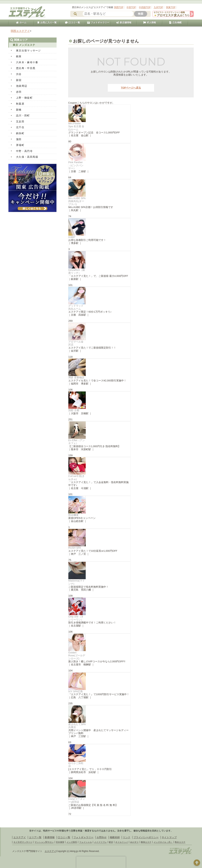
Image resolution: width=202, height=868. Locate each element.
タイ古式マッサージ (23, 842)
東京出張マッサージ (28, 51)
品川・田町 (23, 116)
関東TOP (171, 7)
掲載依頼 (115, 837)
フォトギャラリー (98, 22)
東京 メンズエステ (24, 45)
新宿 (19, 80)
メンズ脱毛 (72, 842)
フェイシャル (86, 842)
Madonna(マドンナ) (77, 582)
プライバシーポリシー (146, 837)
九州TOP (158, 7)
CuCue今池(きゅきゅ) (76, 478)
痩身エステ (146, 842)
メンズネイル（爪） (163, 842)
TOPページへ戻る (131, 88)
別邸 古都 (74, 410)
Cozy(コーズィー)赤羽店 (77, 800)
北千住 (20, 127)
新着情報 (50, 837)
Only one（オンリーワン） (76, 618)
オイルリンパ (122, 842)
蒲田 (19, 139)
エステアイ (20, 837)
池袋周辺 (22, 86)
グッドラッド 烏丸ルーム (77, 307)
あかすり (134, 842)
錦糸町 (20, 133)
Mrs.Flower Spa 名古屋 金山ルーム (76, 126)
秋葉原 (20, 104)
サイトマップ (169, 837)
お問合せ (102, 837)
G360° (72, 237)
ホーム (21, 22)
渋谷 (19, 74)
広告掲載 (175, 22)
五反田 (20, 122)
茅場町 (20, 145)
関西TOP (119, 7)
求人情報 (149, 22)
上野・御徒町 (24, 98)
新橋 (19, 110)
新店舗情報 (124, 22)
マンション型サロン (44, 842)
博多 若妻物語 (76, 377)
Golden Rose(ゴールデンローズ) (77, 656)
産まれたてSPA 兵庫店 (77, 726)
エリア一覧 (35, 837)
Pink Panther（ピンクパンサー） (76, 165)
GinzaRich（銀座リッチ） (77, 272)
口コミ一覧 (72, 22)
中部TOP (131, 7)
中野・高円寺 (24, 151)
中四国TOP (145, 7)
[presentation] (101, 862)
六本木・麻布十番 (27, 62)
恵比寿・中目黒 (26, 68)
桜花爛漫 (73, 515)
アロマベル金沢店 (76, 343)
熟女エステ (180, 842)
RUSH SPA (75, 548)
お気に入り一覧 (47, 22)
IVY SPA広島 (76, 691)
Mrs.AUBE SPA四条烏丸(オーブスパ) (77, 201)
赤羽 (19, 92)
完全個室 (60, 842)
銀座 (19, 56)
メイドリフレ (100, 842)
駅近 (111, 842)
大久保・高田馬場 (27, 157)
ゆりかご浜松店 (76, 765)
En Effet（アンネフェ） (77, 442)
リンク (127, 837)
